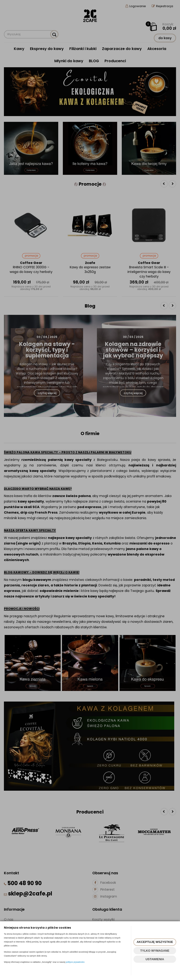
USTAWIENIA (155, 959)
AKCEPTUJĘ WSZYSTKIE (155, 942)
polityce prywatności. (75, 962)
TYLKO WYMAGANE (155, 951)
